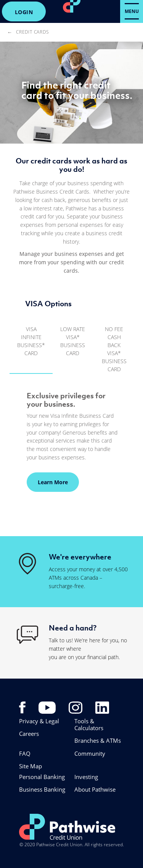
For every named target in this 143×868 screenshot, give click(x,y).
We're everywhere (80, 557)
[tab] (31, 345)
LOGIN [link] (24, 12)
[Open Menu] (132, 11)
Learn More (47, 482)
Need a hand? (73, 628)
